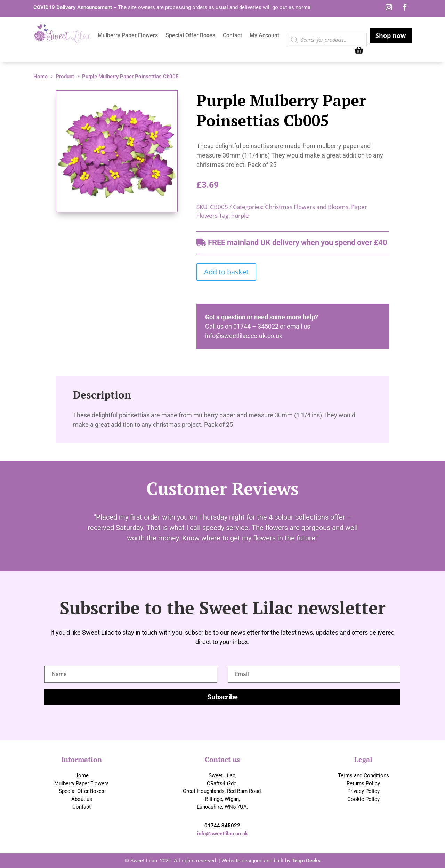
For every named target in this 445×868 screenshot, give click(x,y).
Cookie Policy (363, 799)
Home (82, 775)
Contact (232, 36)
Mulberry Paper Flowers (128, 36)
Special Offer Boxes (190, 36)
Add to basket (226, 272)
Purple (240, 215)
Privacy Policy (363, 791)
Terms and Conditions (363, 775)
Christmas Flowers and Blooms (307, 207)
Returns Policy (363, 783)
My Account (264, 36)
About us (82, 799)
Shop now (391, 35)
